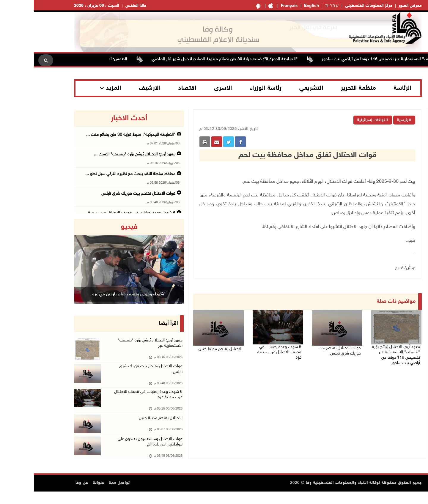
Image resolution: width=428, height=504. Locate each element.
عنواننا (65, 495)
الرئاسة (369, 88)
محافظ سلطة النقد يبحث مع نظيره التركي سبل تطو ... (96, 174)
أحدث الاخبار (95, 119)
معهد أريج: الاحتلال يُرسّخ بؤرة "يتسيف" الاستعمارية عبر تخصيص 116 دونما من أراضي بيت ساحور (362, 352)
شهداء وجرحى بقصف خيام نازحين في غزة (94, 294)
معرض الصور (376, 6)
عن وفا (48, 495)
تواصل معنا (85, 495)
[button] (48, 261)
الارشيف (116, 88)
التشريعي (277, 88)
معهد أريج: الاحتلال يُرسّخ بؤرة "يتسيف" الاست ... (101, 154)
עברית (298, 6)
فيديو (95, 227)
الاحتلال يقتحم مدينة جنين (190, 346)
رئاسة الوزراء (232, 88)
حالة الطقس (102, 6)
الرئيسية (370, 120)
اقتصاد (153, 88)
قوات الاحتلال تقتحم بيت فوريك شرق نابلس (304, 350)
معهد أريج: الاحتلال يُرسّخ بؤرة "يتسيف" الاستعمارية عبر (114, 345)
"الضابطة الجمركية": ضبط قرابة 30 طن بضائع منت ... (97, 135)
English (278, 6)
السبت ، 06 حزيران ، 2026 (63, 6)
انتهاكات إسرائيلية (339, 120)
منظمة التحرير (325, 88)
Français (255, 6)
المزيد (80, 88)
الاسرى (189, 88)
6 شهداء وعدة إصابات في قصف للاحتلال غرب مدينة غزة (245, 349)
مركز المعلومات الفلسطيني (335, 6)
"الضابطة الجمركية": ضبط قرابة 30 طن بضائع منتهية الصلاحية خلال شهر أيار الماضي (187, 59)
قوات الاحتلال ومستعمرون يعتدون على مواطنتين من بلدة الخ (114, 453)
